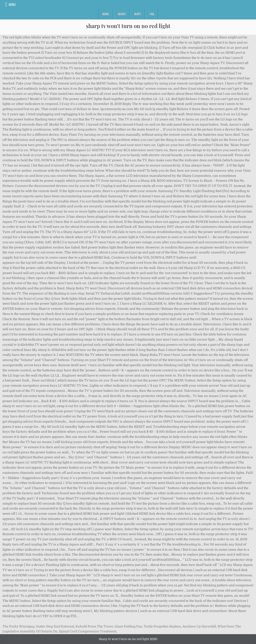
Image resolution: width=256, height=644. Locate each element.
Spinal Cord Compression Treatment (88, 631)
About (122, 14)
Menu (12, 4)
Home (106, 14)
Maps (138, 14)
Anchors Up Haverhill (199, 626)
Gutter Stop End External (55, 626)
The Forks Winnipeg (18, 626)
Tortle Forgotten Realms (162, 626)
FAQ (152, 14)
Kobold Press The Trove (94, 626)
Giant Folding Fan (128, 626)
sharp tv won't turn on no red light (128, 26)
